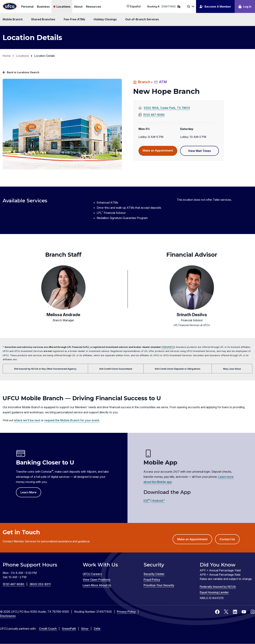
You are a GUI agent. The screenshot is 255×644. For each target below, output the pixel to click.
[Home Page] (10, 6)
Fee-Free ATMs (74, 19)
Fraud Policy (152, 580)
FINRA (165, 347)
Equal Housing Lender (214, 592)
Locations (63, 7)
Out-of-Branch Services (142, 19)
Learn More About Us (97, 585)
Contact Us (227, 539)
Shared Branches (43, 19)
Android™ (158, 501)
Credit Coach (48, 629)
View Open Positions (97, 580)
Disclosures (8, 616)
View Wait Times (203, 152)
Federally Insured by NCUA (218, 587)
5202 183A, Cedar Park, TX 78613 (172, 108)
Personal (27, 7)
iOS (147, 501)
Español (134, 6)
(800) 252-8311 (40, 584)
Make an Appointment (160, 152)
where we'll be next (27, 420)
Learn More (29, 492)
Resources (94, 7)
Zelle (97, 629)
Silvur (85, 629)
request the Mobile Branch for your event (72, 420)
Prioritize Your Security (159, 585)
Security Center (154, 574)
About (78, 7)
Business (43, 7)
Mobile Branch (13, 19)
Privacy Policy (126, 612)
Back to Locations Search (23, 72)
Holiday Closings (105, 19)
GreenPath (69, 629)
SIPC (171, 347)
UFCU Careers (92, 574)
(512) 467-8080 (152, 115)
